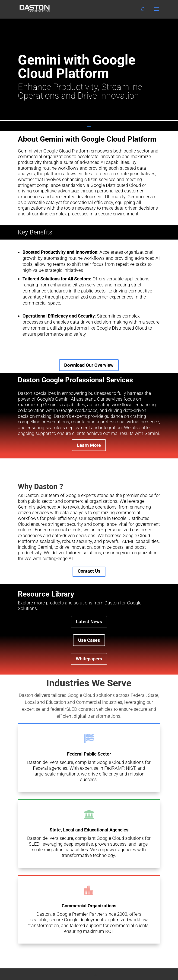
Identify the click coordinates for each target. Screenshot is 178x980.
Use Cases (89, 640)
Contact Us (89, 571)
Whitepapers (89, 659)
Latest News (89, 622)
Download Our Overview (89, 365)
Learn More (89, 445)
